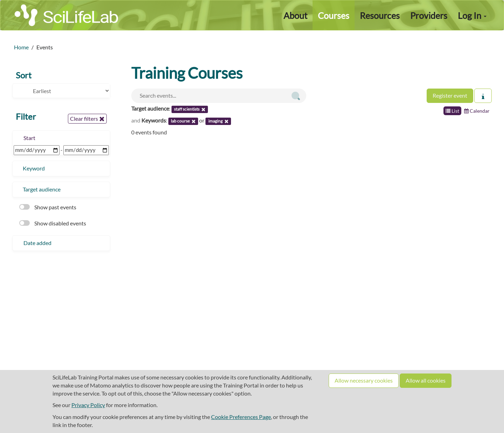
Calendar (477, 111)
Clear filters (87, 119)
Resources (380, 15)
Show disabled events (53, 223)
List (452, 111)
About (295, 15)
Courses (334, 15)
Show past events (48, 207)
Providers (429, 15)
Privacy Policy (88, 405)
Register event (450, 95)
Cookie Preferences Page (241, 417)
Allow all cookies (426, 380)
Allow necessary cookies (364, 380)
